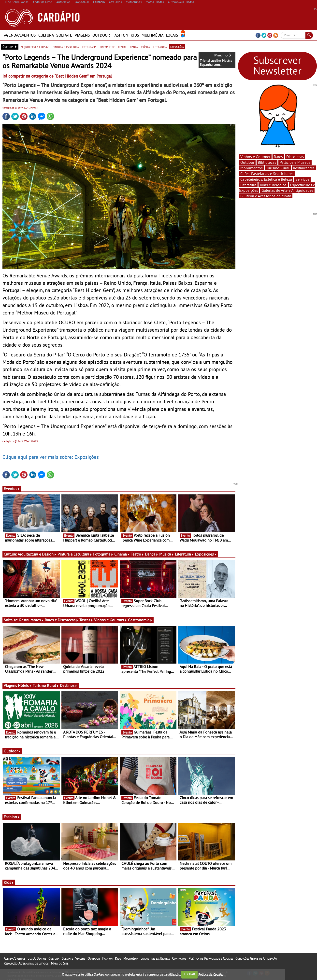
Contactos (179, 958)
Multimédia (152, 35)
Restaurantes (31, 620)
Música (167, 554)
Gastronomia (140, 620)
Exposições (206, 554)
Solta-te (64, 35)
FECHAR (189, 974)
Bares (278, 157)
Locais (172, 35)
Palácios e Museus (295, 162)
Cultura (46, 35)
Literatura (184, 554)
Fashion (120, 35)
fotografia (89, 47)
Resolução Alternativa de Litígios (26, 963)
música (146, 47)
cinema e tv (107, 47)
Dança (152, 554)
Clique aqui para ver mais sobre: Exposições (51, 457)
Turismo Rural (46, 685)
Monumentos (252, 168)
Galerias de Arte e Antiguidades (287, 190)
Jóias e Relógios (273, 185)
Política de (211, 974)
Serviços (302, 179)
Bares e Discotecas (62, 620)
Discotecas (295, 157)
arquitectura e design (35, 47)
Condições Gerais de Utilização (256, 958)
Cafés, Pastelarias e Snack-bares (267, 174)
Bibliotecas (267, 162)
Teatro (137, 554)
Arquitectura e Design (37, 554)
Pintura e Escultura (75, 554)
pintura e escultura (66, 47)
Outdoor (101, 35)
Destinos (69, 685)
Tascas (86, 620)
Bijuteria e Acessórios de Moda (266, 196)
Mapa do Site (60, 963)
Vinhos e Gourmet (111, 620)
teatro (122, 47)
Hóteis (25, 685)
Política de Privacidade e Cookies (211, 958)
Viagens (82, 35)
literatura (160, 47)
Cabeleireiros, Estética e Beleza (266, 179)
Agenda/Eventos (20, 35)
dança (134, 47)
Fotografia (103, 554)
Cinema (122, 554)
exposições (177, 47)
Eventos (12, 489)
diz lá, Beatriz (37, 958)
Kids (135, 35)
